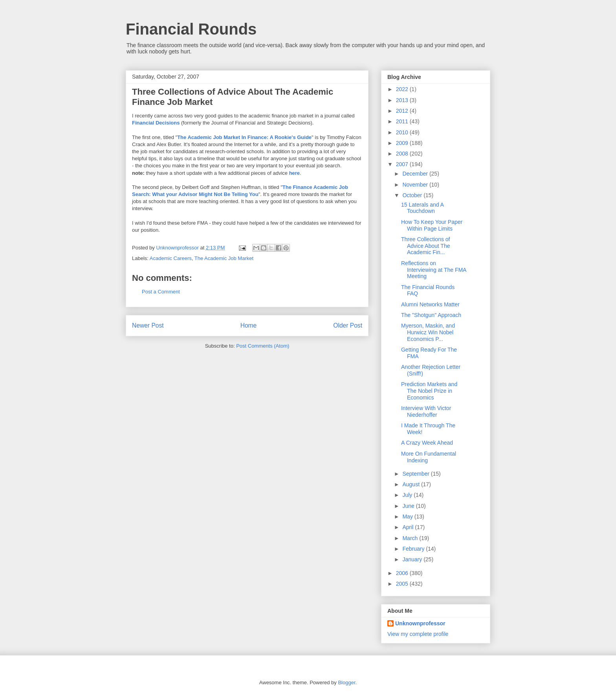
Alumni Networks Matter (430, 304)
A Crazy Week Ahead (427, 443)
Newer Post (148, 325)
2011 (403, 121)
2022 (403, 89)
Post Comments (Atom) (263, 346)
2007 (403, 164)
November (416, 185)
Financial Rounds (191, 29)
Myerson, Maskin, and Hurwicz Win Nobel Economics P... (428, 332)
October (413, 195)
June (409, 506)
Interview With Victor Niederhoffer (426, 411)
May (408, 517)
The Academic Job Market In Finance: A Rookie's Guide (244, 137)
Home (249, 325)
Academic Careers (171, 258)
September (416, 474)
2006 (403, 573)
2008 (403, 154)
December (416, 174)
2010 (403, 132)
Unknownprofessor (420, 623)
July (408, 495)
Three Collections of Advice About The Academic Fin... (426, 246)
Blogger (346, 682)
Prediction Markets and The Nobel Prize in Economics (429, 391)
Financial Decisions (156, 123)
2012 (403, 111)
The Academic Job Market (224, 258)
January (413, 559)
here (294, 173)
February (414, 549)
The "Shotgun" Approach (431, 315)
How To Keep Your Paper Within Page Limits (432, 225)
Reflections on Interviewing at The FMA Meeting (434, 270)
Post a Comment (161, 292)
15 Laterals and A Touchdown (422, 208)
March (411, 538)
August (412, 484)
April (409, 527)
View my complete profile (418, 634)
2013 (403, 100)
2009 (403, 143)
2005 (403, 584)
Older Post (348, 325)
